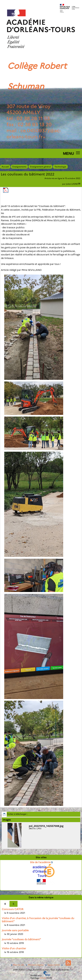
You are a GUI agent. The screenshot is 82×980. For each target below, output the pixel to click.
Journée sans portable (15, 930)
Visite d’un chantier (14, 948)
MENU (68, 153)
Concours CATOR (13, 909)
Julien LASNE (72, 184)
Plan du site (18, 965)
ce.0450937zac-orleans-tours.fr (34, 134)
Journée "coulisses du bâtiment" (21, 939)
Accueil (5, 167)
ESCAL (43, 978)
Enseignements (19, 167)
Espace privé (53, 965)
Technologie (60, 167)
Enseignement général (40, 167)
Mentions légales (35, 965)
